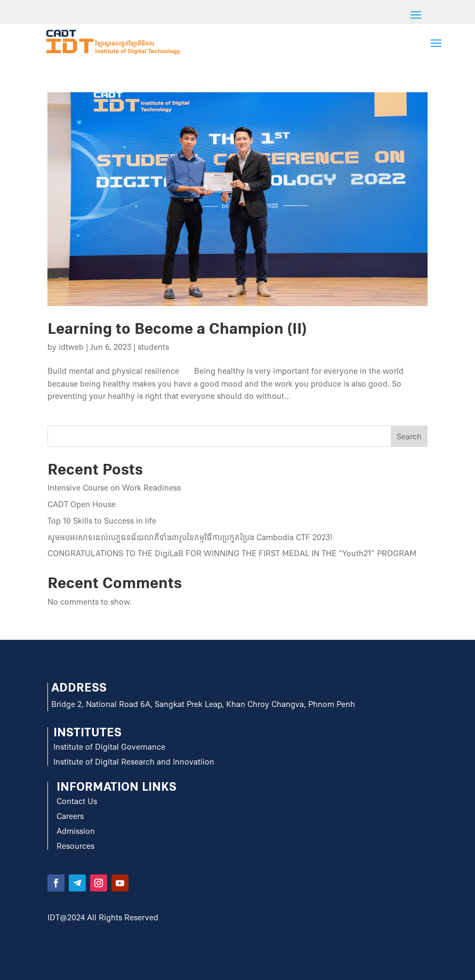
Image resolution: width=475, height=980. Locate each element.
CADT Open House (82, 504)
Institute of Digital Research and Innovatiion (134, 762)
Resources (75, 846)
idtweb (71, 347)
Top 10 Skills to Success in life (102, 521)
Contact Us (77, 801)
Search (409, 437)
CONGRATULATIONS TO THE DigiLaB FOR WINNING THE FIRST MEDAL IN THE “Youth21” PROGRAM (232, 553)
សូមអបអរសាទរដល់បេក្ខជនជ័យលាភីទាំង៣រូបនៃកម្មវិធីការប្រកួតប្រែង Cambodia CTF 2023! (190, 537)
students (153, 347)
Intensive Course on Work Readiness (114, 488)
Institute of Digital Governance (109, 747)
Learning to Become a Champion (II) (177, 329)
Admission (76, 831)
